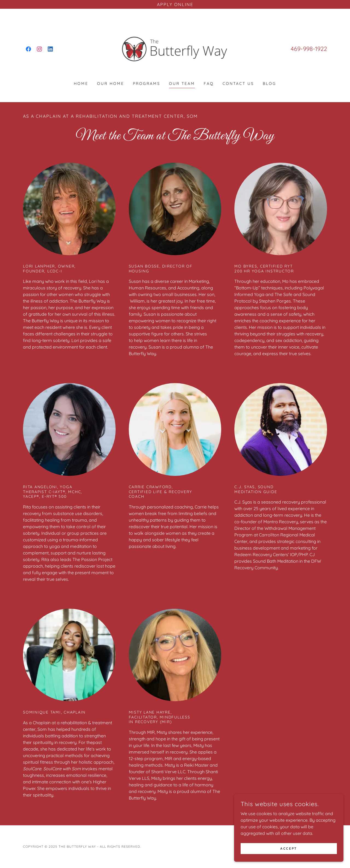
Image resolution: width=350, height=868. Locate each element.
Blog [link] (269, 84)
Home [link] (81, 84)
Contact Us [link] (238, 84)
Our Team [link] (182, 84)
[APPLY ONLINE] (175, 4)
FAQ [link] (209, 84)
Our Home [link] (111, 84)
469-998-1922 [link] (309, 49)
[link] (28, 49)
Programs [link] (147, 84)
